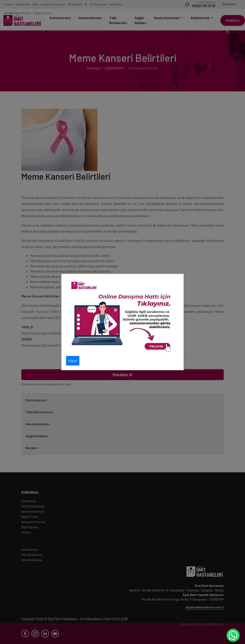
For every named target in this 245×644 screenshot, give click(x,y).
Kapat (73, 361)
